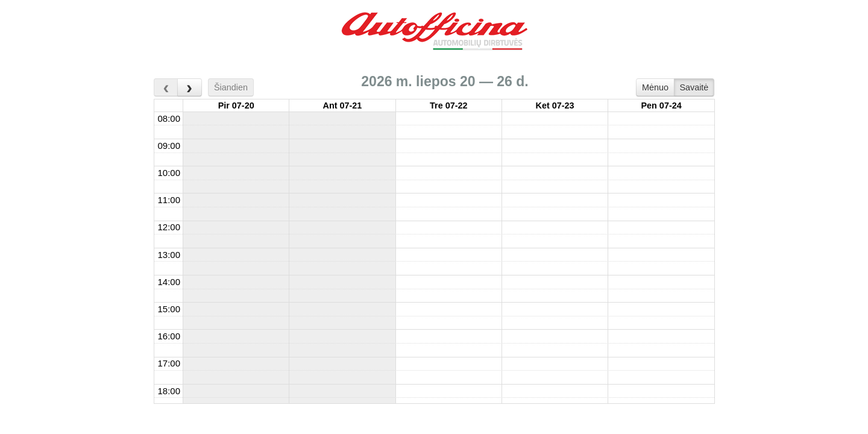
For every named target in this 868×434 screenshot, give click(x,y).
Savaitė (694, 87)
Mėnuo (655, 87)
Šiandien (231, 87)
